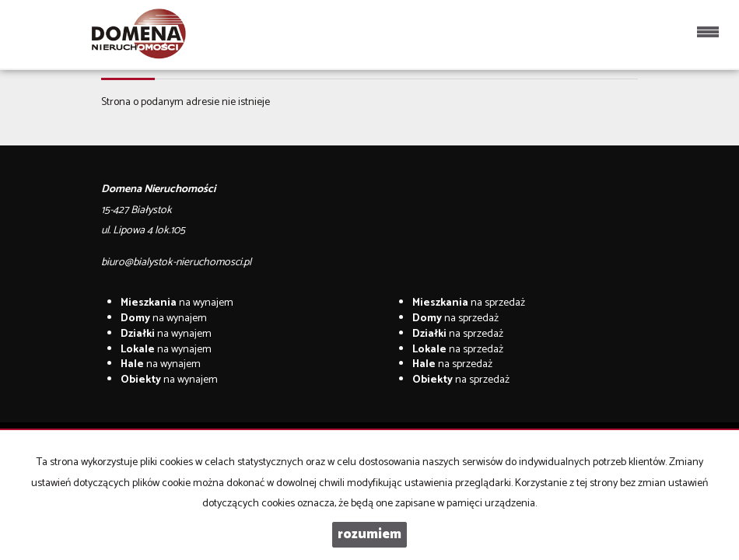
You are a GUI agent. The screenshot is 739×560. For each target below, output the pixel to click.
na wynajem (177, 303)
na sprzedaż (469, 303)
